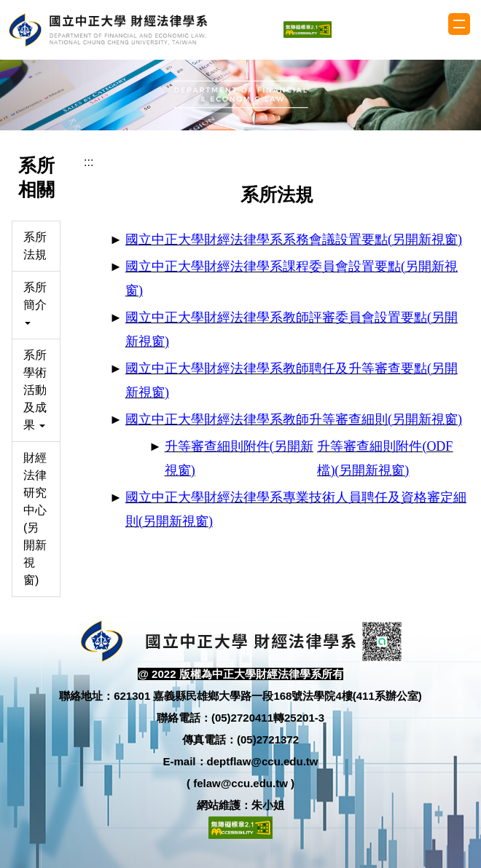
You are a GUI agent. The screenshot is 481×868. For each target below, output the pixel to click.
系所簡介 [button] (35, 303)
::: (89, 162)
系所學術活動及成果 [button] (35, 390)
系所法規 (35, 246)
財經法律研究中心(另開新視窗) (35, 519)
